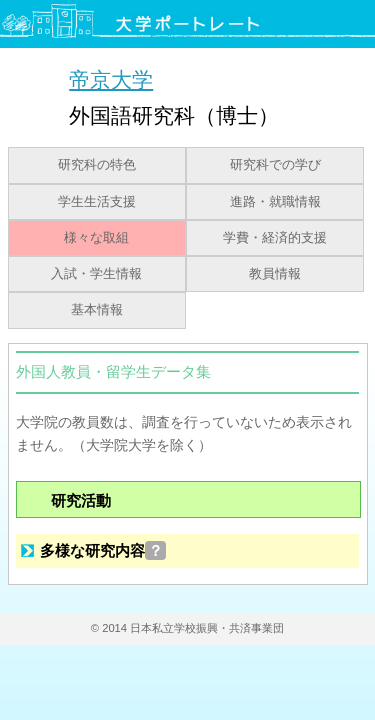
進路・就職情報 (275, 202)
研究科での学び (275, 165)
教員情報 (275, 274)
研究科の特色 (97, 165)
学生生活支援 (97, 202)
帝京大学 (111, 79)
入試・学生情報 (96, 274)
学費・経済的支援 (275, 238)
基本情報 (97, 310)
